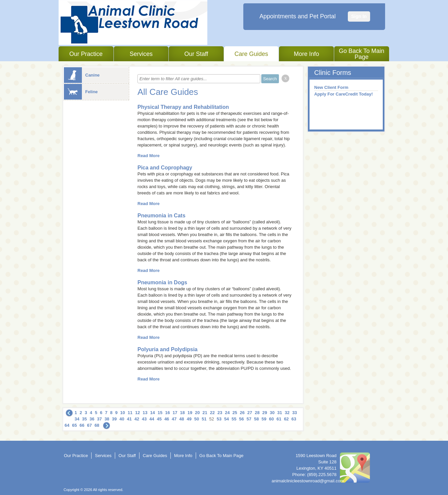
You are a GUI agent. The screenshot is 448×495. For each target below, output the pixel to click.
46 (167, 419)
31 (280, 413)
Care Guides (251, 54)
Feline (81, 92)
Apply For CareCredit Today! (343, 94)
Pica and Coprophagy (165, 168)
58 (256, 419)
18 (182, 413)
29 (265, 413)
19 (190, 413)
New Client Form (331, 87)
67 (89, 425)
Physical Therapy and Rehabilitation (183, 107)
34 (77, 419)
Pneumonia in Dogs (162, 282)
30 (272, 413)
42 (137, 419)
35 (84, 419)
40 (122, 419)
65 (74, 425)
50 (197, 419)
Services (141, 54)
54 (226, 419)
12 (137, 413)
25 (235, 413)
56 (241, 419)
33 (295, 413)
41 (129, 419)
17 (175, 413)
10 (122, 413)
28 (257, 413)
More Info (307, 54)
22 (212, 413)
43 (144, 419)
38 (107, 419)
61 (279, 419)
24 (227, 413)
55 (234, 419)
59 (264, 419)
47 (174, 419)
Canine (82, 75)
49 (189, 419)
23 (220, 413)
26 (242, 413)
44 (152, 419)
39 (114, 419)
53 (219, 419)
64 (67, 425)
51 (204, 419)
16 (167, 413)
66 (82, 425)
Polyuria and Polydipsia (168, 349)
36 (92, 419)
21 (205, 413)
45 (159, 419)
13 (145, 413)
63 (294, 419)
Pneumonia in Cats (161, 216)
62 (286, 419)
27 (250, 413)
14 (152, 413)
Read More (148, 156)
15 (160, 413)
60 (271, 419)
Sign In (359, 16)
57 (249, 419)
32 (287, 413)
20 (197, 413)
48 (182, 419)
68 (97, 425)
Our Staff (196, 54)
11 (130, 413)
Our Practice (86, 54)
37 (99, 419)
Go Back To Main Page (362, 54)
